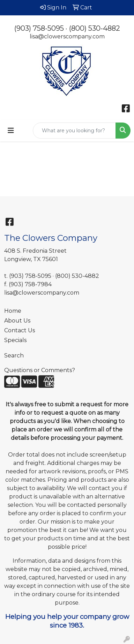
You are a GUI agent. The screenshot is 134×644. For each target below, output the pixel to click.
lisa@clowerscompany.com (67, 36)
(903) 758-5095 (39, 28)
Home (13, 311)
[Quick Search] (74, 131)
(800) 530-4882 (95, 28)
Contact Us (20, 330)
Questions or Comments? (40, 370)
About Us (17, 321)
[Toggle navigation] (11, 131)
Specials (15, 340)
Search (14, 356)
